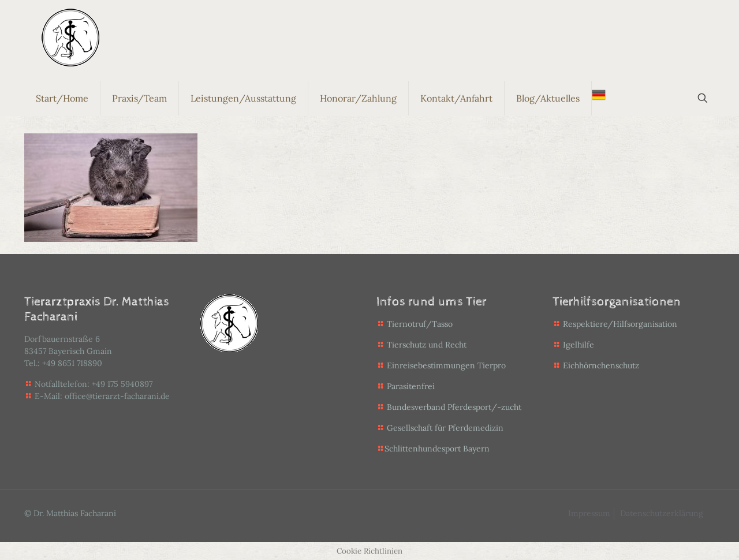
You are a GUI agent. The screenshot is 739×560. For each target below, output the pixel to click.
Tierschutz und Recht (427, 345)
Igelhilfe (573, 345)
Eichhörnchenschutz (596, 365)
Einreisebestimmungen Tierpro (446, 365)
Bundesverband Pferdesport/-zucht (454, 407)
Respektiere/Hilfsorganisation (620, 324)
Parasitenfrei (411, 386)
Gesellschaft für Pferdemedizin (445, 428)
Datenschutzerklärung (662, 513)
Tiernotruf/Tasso (420, 324)
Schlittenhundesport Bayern (437, 449)
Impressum (589, 513)
